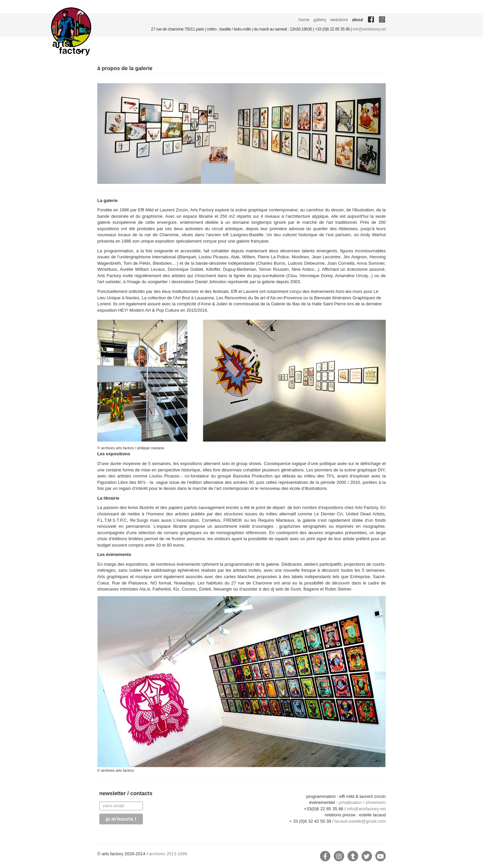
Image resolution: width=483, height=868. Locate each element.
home (304, 20)
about (357, 20)
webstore (339, 20)
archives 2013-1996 (168, 854)
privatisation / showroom (362, 802)
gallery (320, 20)
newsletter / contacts (126, 793)
